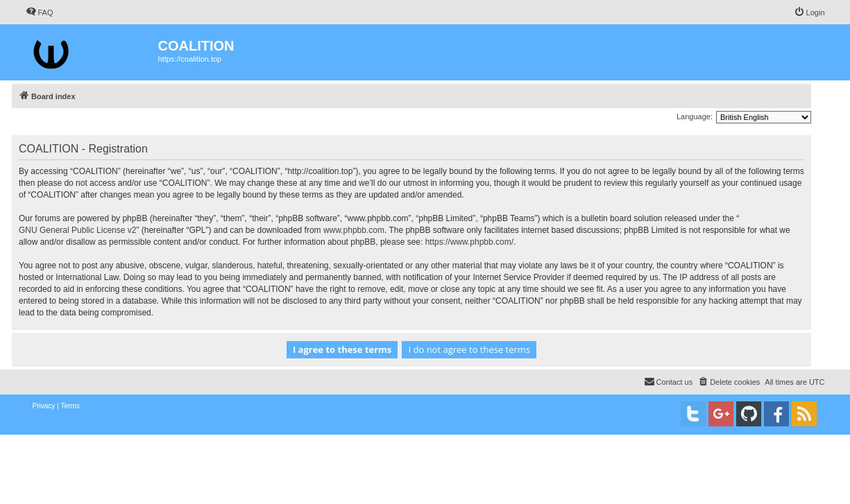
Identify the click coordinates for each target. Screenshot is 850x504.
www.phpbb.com (354, 230)
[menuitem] (40, 12)
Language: (695, 116)
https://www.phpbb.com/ (469, 242)
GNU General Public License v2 (77, 230)
